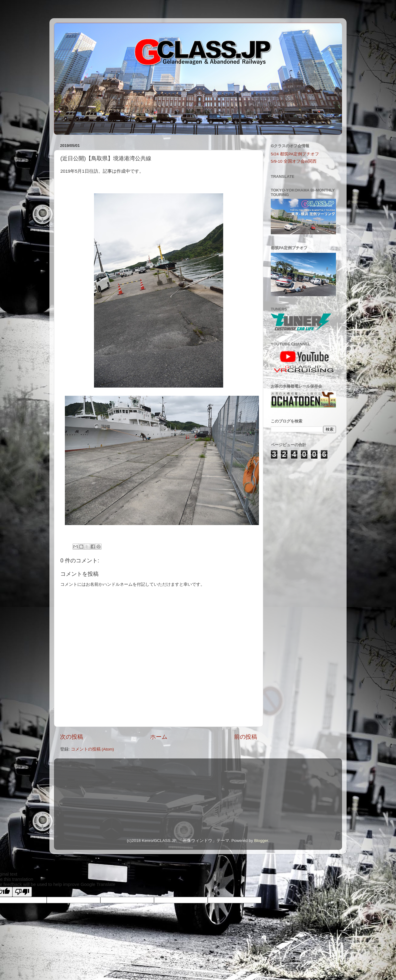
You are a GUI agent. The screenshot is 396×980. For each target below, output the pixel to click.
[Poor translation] (22, 892)
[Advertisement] (301, 498)
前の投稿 (246, 737)
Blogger (261, 841)
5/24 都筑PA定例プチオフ (295, 154)
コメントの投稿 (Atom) (92, 749)
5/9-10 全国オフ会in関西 (294, 161)
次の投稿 (72, 737)
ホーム (159, 737)
